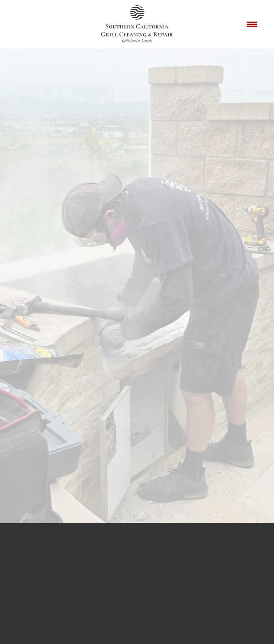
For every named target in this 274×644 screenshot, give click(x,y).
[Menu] (252, 24)
